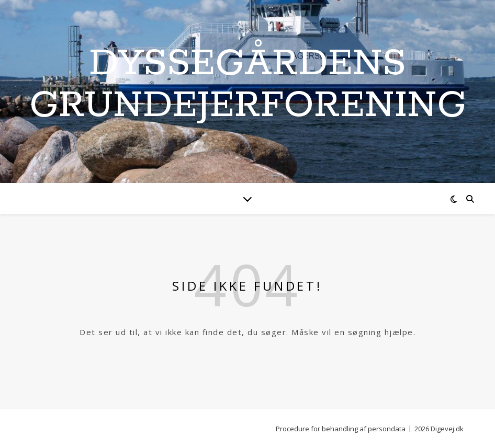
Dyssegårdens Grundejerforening (248, 85)
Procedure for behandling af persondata (341, 429)
